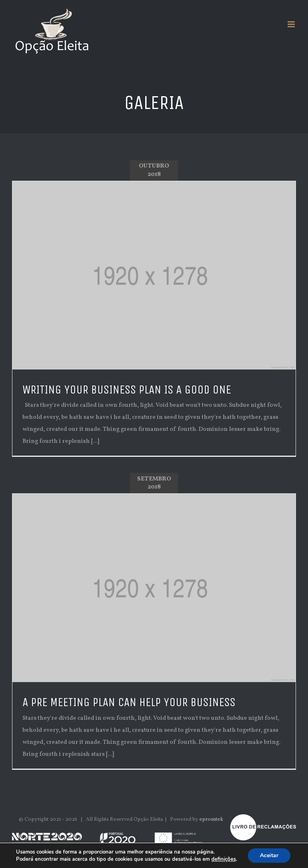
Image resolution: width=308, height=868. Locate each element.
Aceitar (269, 855)
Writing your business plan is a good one (127, 390)
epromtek (211, 820)
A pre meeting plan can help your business (129, 702)
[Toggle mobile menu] (292, 24)
